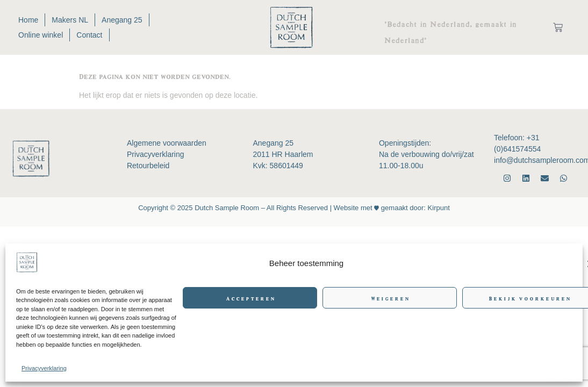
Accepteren (250, 298)
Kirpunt (438, 208)
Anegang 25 (122, 20)
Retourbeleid (148, 166)
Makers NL (70, 20)
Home (28, 20)
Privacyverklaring (44, 368)
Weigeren (390, 298)
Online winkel (41, 35)
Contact (89, 35)
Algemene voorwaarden (167, 143)
